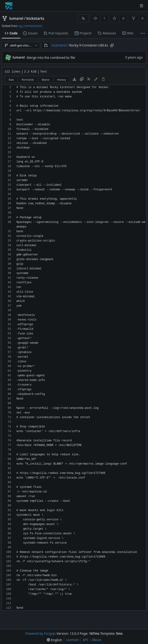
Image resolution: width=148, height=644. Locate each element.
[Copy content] (82, 79)
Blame (45, 80)
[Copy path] (112, 45)
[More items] (143, 33)
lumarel (16, 18)
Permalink (28, 80)
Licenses (72, 640)
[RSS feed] (83, 18)
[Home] (9, 6)
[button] (46, 45)
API (85, 640)
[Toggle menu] (141, 6)
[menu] (54, 640)
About (97, 640)
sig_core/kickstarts (30, 26)
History (62, 80)
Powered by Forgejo (40, 633)
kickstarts (35, 18)
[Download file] (74, 79)
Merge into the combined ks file (51, 58)
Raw (11, 80)
